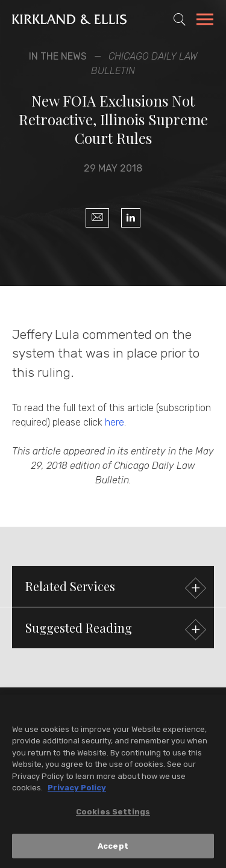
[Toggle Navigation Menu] (205, 21)
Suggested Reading (114, 629)
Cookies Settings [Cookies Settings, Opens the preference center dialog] (113, 812)
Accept (113, 847)
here (115, 422)
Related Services (114, 588)
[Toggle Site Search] (180, 19)
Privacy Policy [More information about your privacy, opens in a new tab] (77, 789)
